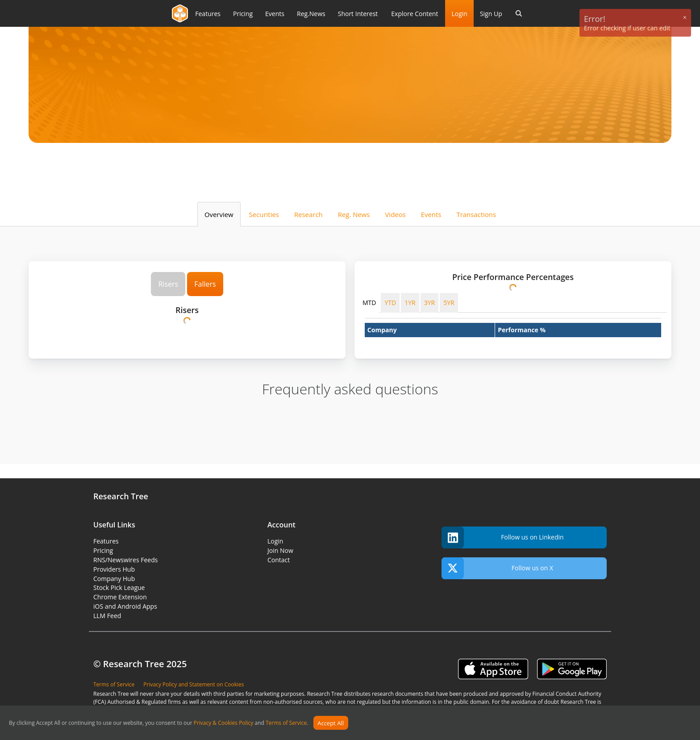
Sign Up (491, 14)
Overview (219, 214)
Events (431, 214)
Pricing (103, 550)
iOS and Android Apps (125, 606)
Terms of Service (286, 723)
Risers (168, 284)
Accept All (331, 723)
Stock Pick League (119, 587)
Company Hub (114, 579)
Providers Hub (114, 569)
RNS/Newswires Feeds (125, 560)
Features (106, 541)
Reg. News (354, 214)
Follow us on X (497, 568)
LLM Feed (107, 616)
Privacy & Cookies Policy (224, 723)
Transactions (476, 214)
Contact (279, 560)
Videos (395, 214)
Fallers (205, 284)
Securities (264, 214)
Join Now (280, 550)
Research (308, 214)
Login (459, 14)
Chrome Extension (120, 597)
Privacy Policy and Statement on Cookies (194, 684)
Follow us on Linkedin (503, 537)
